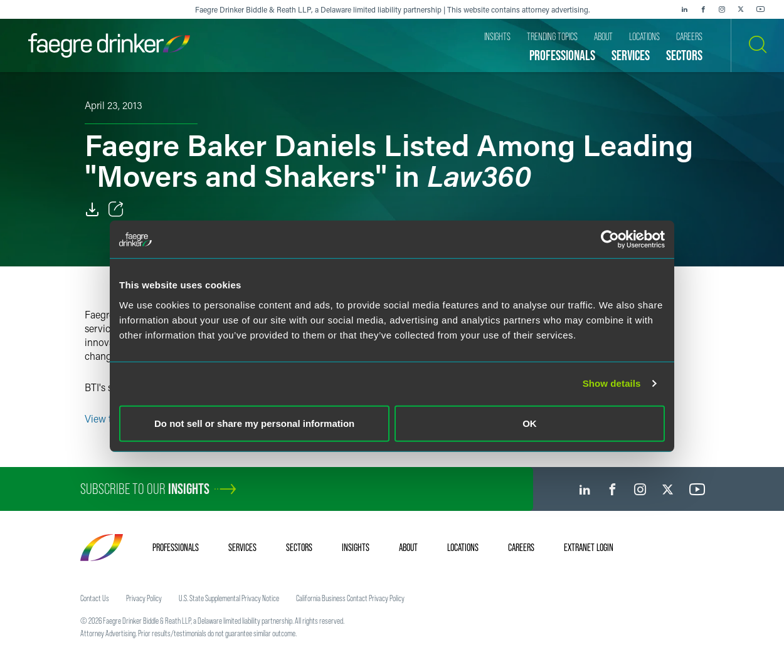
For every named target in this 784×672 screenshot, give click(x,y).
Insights (356, 547)
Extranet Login (589, 547)
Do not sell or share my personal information (254, 423)
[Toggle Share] (116, 209)
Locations (463, 547)
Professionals (176, 547)
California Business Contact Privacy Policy (350, 598)
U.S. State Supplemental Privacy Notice (229, 598)
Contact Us (95, 598)
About (408, 547)
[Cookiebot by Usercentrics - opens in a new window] (610, 239)
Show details (612, 383)
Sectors (299, 547)
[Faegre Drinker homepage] (109, 45)
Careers (521, 547)
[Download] (92, 209)
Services (242, 547)
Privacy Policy (144, 598)
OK (530, 423)
